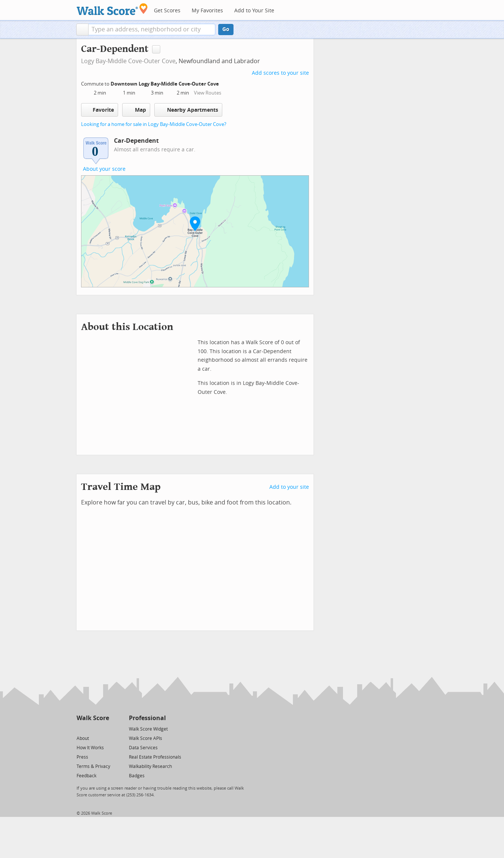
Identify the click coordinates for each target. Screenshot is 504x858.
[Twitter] (81, 729)
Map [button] (136, 110)
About (83, 738)
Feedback (86, 776)
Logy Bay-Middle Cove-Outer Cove (128, 61)
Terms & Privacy (93, 766)
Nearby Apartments (188, 110)
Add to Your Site (254, 11)
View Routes (208, 93)
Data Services (143, 748)
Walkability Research (150, 766)
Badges (137, 776)
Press (82, 757)
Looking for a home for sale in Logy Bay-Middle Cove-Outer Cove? (154, 124)
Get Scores (167, 11)
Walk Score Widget (148, 729)
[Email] (104, 729)
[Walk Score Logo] (112, 9)
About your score (104, 169)
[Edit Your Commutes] (224, 83)
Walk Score (93, 718)
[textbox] (152, 30)
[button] (82, 30)
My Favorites (207, 11)
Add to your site (289, 487)
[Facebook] (92, 729)
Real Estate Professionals (155, 757)
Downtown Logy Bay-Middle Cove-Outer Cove (165, 84)
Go (226, 29)
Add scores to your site (280, 73)
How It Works (90, 748)
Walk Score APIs (146, 738)
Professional (147, 718)
